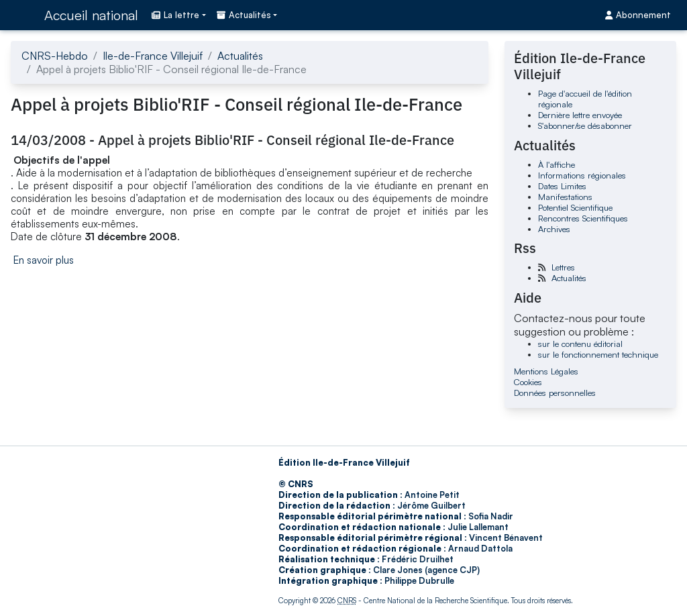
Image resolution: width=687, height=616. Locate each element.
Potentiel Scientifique (575, 207)
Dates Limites (562, 186)
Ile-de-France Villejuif (153, 56)
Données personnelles (555, 393)
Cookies (528, 382)
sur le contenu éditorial (580, 344)
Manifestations (565, 197)
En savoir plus (44, 260)
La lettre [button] (175, 15)
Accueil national (91, 15)
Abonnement (638, 15)
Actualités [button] (244, 15)
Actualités (240, 56)
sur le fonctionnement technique (598, 354)
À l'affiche (557, 164)
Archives (554, 229)
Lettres (563, 267)
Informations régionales (582, 175)
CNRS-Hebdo (55, 56)
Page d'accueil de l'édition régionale (585, 99)
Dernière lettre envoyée (580, 115)
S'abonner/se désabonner (585, 125)
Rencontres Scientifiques (583, 218)
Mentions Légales (546, 371)
